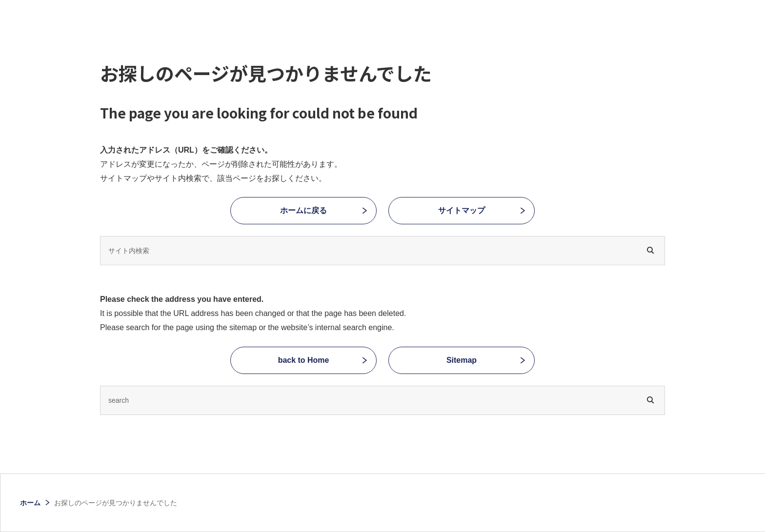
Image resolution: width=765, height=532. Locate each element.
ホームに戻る (303, 210)
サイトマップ (462, 210)
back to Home (304, 360)
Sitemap (462, 360)
